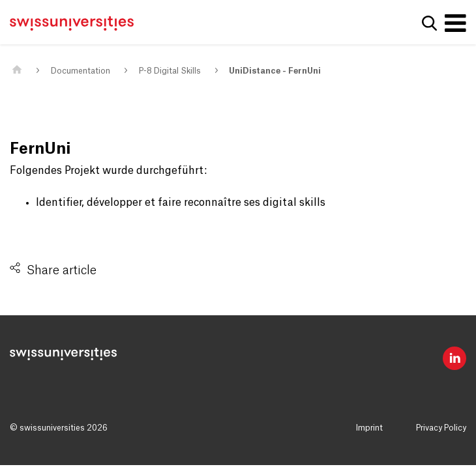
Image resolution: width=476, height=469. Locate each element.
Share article (62, 270)
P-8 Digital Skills (170, 71)
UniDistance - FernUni (275, 71)
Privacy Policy (441, 428)
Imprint (369, 428)
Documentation (81, 71)
